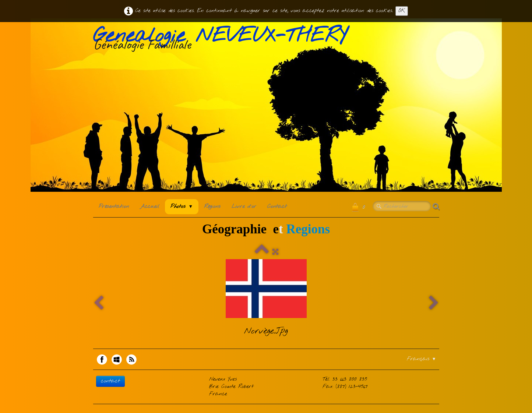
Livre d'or (244, 206)
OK (402, 11)
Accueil (150, 206)
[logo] (223, 40)
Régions (212, 206)
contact (110, 381)
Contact (277, 206)
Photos (182, 206)
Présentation (114, 206)
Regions (308, 229)
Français (422, 359)
